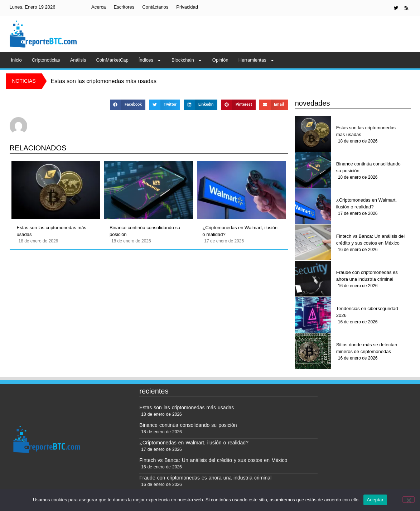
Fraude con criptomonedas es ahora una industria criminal (367, 276)
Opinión (220, 60)
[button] (128, 105)
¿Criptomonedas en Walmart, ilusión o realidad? (240, 231)
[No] (409, 500)
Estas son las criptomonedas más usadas (52, 231)
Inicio (16, 60)
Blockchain (187, 60)
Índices (150, 60)
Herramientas (257, 60)
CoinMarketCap (112, 60)
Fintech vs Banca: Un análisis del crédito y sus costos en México (370, 240)
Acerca (98, 7)
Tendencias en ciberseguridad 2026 (367, 312)
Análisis (78, 60)
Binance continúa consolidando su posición (145, 231)
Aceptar (375, 500)
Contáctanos (155, 7)
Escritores (124, 7)
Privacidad (187, 7)
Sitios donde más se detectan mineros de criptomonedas (367, 348)
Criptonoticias (46, 60)
